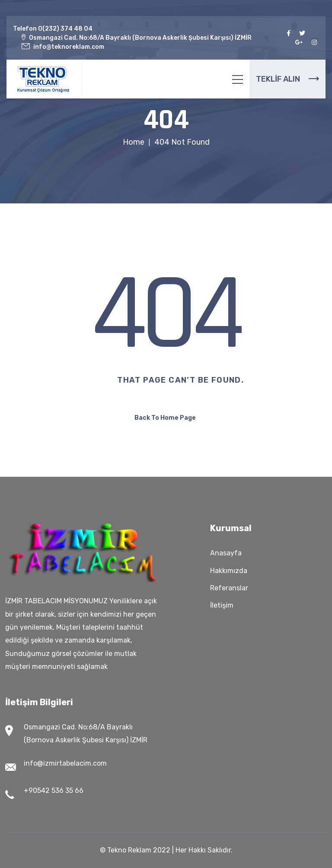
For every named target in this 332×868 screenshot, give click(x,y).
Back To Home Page (165, 418)
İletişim (222, 605)
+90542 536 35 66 (54, 790)
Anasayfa (226, 553)
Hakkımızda (229, 571)
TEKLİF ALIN (287, 79)
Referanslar (229, 588)
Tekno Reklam (129, 850)
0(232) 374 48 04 (65, 29)
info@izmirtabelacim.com (65, 763)
